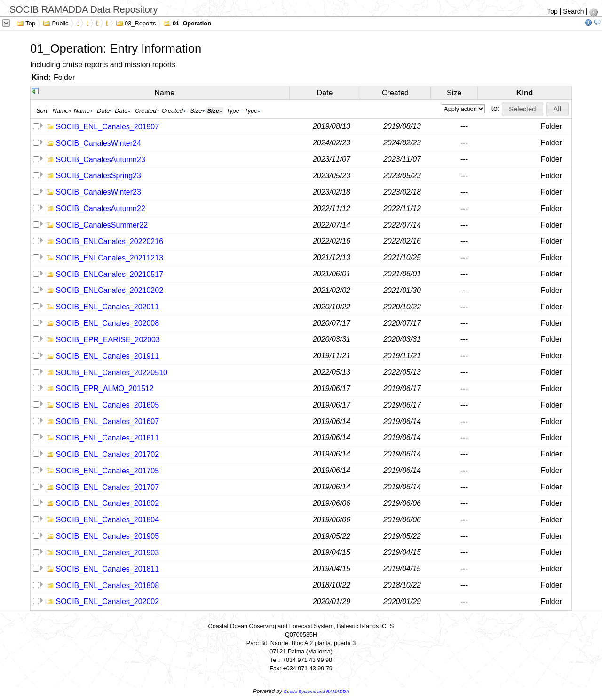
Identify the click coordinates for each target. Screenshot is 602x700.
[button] (523, 109)
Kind (525, 93)
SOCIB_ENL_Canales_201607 (107, 421)
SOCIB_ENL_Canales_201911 (107, 356)
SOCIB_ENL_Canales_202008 (107, 323)
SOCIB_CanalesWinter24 (98, 143)
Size (454, 93)
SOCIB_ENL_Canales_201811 (107, 569)
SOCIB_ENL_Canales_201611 (107, 438)
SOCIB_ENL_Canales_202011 (107, 307)
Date (325, 93)
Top (552, 11)
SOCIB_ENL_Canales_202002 (107, 602)
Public (56, 23)
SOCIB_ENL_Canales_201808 (107, 586)
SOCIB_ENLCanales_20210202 (109, 290)
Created (395, 93)
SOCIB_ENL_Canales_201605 (107, 405)
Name (164, 93)
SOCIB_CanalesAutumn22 (100, 208)
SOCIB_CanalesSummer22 (102, 225)
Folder (64, 77)
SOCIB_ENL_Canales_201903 (107, 553)
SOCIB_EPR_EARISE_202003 (107, 340)
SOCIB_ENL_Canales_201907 (107, 127)
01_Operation (187, 23)
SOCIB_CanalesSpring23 (98, 176)
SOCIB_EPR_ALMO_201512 (104, 389)
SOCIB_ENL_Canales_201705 (107, 471)
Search (573, 11)
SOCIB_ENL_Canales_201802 (107, 503)
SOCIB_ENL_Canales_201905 (107, 536)
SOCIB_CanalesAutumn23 (100, 160)
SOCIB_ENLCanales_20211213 (109, 258)
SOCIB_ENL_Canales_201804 (107, 520)
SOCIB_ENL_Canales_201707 (107, 487)
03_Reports (136, 23)
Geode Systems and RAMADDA (316, 691)
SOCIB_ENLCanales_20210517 (109, 274)
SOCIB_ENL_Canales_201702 (107, 454)
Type (234, 111)
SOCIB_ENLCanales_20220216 (109, 241)
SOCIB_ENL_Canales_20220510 (111, 373)
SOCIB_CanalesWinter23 (98, 192)
